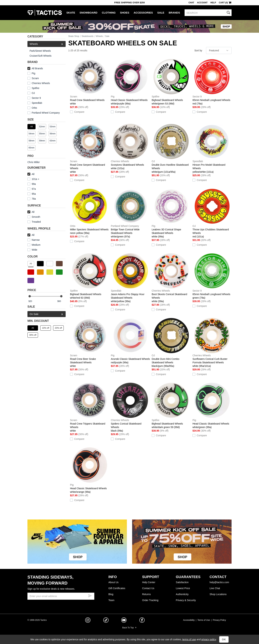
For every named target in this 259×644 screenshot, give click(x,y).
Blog (111, 594)
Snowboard (89, 13)
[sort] (219, 50)
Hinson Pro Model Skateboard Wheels (212, 148)
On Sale (47, 314)
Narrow (34, 240)
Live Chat (215, 588)
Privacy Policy (219, 620)
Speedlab (37, 103)
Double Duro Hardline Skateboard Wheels (171, 148)
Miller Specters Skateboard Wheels (90, 211)
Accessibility (189, 620)
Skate (71, 13)
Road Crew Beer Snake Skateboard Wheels (90, 343)
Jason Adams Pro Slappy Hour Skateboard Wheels (130, 278)
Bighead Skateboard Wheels (171, 82)
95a (32, 194)
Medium (34, 245)
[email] (61, 596)
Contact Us (148, 588)
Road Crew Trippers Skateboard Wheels (90, 407)
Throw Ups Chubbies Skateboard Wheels (212, 213)
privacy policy (209, 639)
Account (202, 3)
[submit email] (90, 595)
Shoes (125, 13)
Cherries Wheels (41, 83)
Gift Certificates (117, 588)
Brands (174, 13)
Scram (35, 78)
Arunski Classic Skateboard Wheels (130, 341)
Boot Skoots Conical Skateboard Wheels (171, 278)
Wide (32, 250)
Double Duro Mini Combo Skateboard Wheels (171, 343)
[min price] (33, 301)
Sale (161, 13)
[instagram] (88, 621)
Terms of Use (204, 620)
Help (213, 3)
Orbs (34, 108)
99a (32, 184)
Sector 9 (36, 98)
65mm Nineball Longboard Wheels (212, 82)
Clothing (109, 13)
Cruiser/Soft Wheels (40, 56)
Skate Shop (74, 36)
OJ (33, 93)
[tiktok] (106, 621)
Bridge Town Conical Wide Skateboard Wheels (130, 213)
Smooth (34, 217)
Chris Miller (34, 162)
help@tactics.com (219, 582)
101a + (33, 179)
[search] (208, 13)
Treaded (34, 222)
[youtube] (124, 621)
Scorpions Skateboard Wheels (130, 147)
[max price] (61, 301)
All (31, 174)
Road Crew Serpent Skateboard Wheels (90, 148)
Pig (33, 73)
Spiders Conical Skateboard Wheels (130, 407)
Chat (191, 3)
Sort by (198, 50)
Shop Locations (218, 594)
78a (32, 199)
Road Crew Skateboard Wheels (90, 82)
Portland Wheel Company (46, 113)
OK (224, 639)
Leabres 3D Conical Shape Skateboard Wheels (171, 213)
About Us (113, 582)
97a (32, 189)
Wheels (47, 44)
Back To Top (129, 628)
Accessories (143, 13)
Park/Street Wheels (40, 51)
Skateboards (88, 36)
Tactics (45, 13)
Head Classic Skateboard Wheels (130, 82)
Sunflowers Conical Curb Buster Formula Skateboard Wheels (212, 343)
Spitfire (36, 88)
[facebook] (142, 621)
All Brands (35, 68)
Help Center (149, 582)
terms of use (189, 639)
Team (111, 600)
